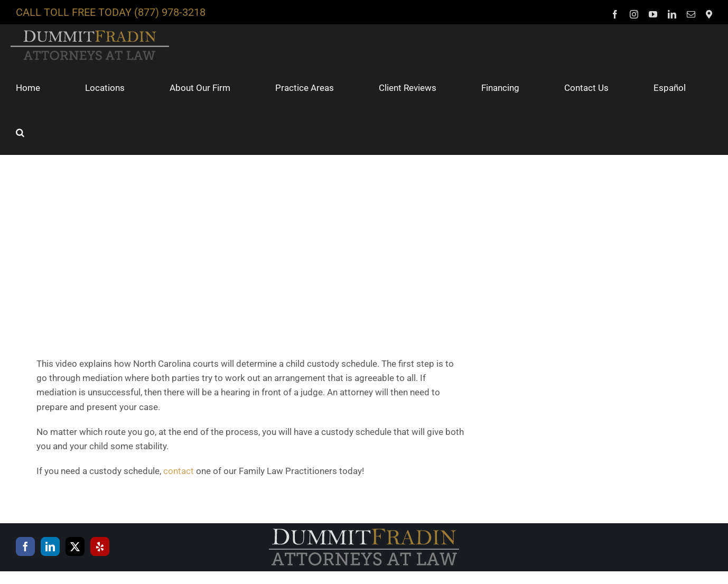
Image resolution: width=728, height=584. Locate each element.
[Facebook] (25, 546)
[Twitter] (75, 546)
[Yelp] (100, 546)
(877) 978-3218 (170, 12)
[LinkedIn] (50, 546)
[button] (20, 132)
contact (179, 471)
